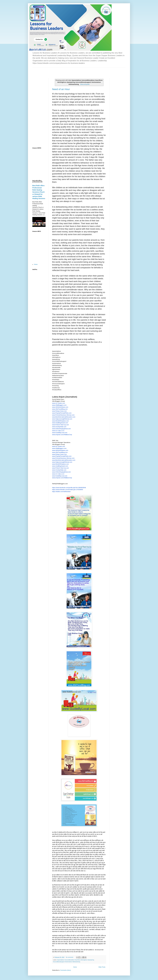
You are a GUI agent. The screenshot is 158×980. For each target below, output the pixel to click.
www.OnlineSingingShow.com (61, 429)
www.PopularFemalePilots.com (62, 413)
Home (75, 967)
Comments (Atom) (65, 970)
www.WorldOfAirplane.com (60, 421)
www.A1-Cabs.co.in (58, 431)
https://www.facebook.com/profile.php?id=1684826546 (69, 488)
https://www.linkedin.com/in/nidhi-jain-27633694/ (68, 490)
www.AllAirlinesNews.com (60, 407)
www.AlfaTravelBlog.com (60, 409)
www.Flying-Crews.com (59, 411)
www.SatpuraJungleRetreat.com (62, 419)
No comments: (70, 957)
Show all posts (85, 84)
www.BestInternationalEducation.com (64, 417)
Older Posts (102, 967)
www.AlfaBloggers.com (59, 405)
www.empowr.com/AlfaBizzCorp (62, 435)
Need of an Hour (61, 89)
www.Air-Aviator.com (59, 403)
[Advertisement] (58, 71)
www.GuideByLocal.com (60, 433)
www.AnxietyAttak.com (59, 427)
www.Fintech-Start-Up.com (60, 425)
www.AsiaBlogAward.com (60, 423)
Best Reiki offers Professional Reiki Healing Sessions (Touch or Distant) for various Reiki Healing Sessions (39, 192)
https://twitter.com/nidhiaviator (61, 492)
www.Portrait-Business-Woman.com (63, 415)
